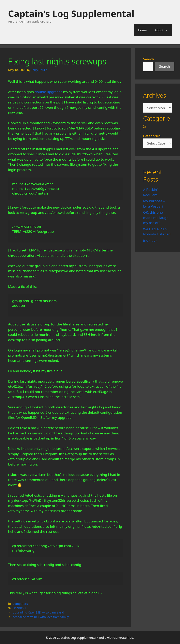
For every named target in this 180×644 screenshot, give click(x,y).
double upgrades (48, 92)
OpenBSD (19, 608)
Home (142, 30)
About (163, 30)
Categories (152, 136)
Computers (20, 604)
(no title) (150, 240)
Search (149, 59)
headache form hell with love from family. (41, 617)
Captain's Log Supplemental (71, 14)
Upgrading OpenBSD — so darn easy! (38, 612)
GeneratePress (124, 637)
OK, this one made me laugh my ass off (156, 218)
